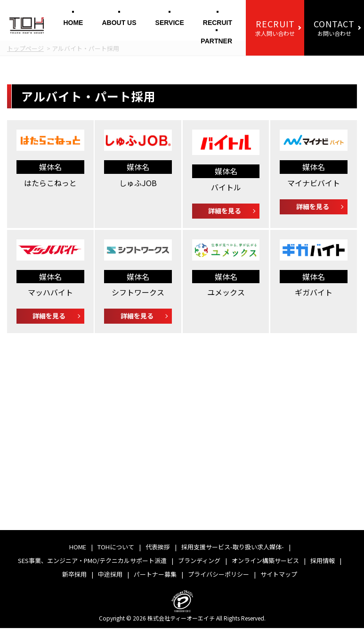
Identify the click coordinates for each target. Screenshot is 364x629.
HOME (73, 23)
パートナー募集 (155, 575)
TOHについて (116, 548)
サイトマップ (279, 575)
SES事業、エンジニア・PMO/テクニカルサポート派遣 (92, 561)
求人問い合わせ (275, 27)
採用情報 (323, 561)
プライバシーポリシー (218, 575)
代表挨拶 (158, 548)
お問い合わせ (334, 27)
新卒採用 (74, 575)
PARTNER (216, 41)
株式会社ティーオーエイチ (181, 619)
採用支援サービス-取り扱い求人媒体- (233, 548)
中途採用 (110, 575)
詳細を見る (225, 211)
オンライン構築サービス (265, 561)
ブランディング (199, 561)
